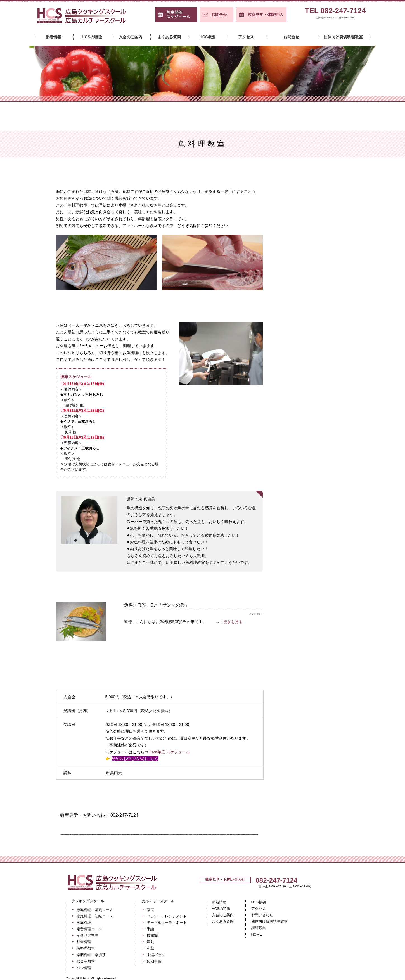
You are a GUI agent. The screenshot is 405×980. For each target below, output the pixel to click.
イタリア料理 (321, 247)
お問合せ (219, 15)
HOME (257, 934)
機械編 (321, 425)
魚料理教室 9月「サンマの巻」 (157, 605)
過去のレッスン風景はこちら (159, 653)
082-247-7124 (277, 880)
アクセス (246, 37)
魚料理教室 (321, 275)
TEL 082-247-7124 (335, 14)
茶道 (321, 370)
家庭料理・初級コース (321, 205)
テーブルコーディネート (321, 397)
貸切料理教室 (321, 331)
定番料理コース (321, 233)
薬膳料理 (321, 289)
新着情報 (53, 37)
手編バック (321, 467)
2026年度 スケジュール (169, 752)
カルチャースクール (256, 93)
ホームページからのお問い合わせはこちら (116, 827)
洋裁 (321, 439)
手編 (321, 411)
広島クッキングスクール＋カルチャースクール (82, 18)
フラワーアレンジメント (321, 384)
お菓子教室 (321, 303)
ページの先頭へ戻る (318, 857)
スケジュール (178, 15)
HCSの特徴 (92, 37)
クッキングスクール (149, 93)
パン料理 (321, 317)
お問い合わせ (262, 915)
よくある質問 (169, 37)
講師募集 (259, 928)
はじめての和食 (321, 261)
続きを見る (233, 622)
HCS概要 (207, 37)
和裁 (321, 453)
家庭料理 (321, 219)
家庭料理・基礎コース (321, 191)
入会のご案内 (131, 37)
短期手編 (321, 481)
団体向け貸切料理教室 (343, 37)
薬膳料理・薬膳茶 (91, 955)
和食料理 (84, 942)
